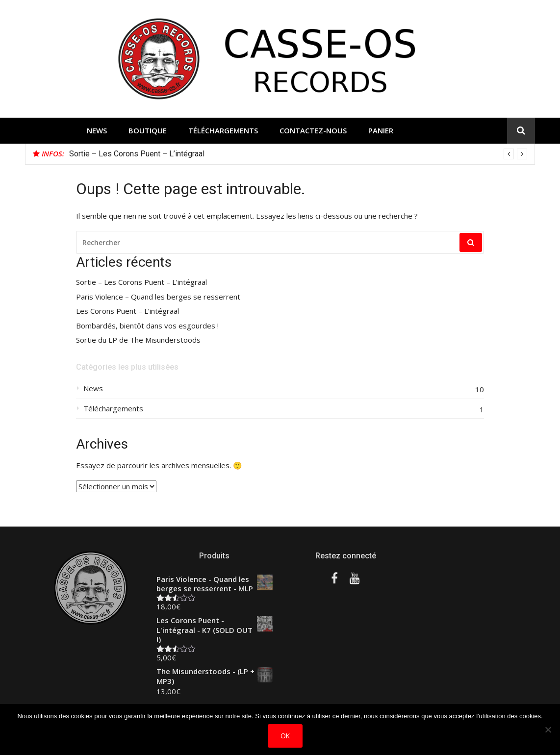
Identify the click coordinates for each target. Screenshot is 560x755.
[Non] (548, 730)
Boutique (148, 130)
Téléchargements (223, 130)
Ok (285, 736)
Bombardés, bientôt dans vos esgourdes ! (147, 326)
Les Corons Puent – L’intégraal (127, 311)
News (97, 130)
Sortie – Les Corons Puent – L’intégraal (137, 154)
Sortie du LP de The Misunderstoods (138, 340)
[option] (298, 154)
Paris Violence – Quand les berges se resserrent (158, 297)
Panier (381, 130)
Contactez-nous (313, 130)
